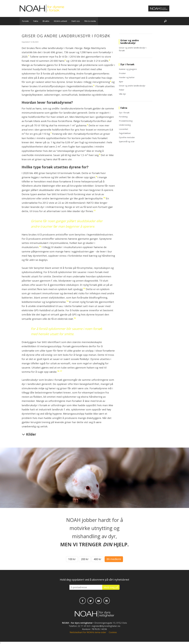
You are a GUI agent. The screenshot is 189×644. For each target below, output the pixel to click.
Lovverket (124, 129)
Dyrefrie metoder (127, 137)
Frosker (122, 73)
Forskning (123, 117)
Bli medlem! (114, 559)
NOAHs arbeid (60, 21)
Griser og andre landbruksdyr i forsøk (133, 49)
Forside (25, 21)
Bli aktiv (46, 21)
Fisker (122, 90)
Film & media (90, 21)
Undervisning (125, 125)
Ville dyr (122, 94)
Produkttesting (126, 121)
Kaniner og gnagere (128, 69)
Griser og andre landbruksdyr (132, 86)
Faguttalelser (125, 133)
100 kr (72, 559)
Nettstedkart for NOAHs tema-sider (88, 632)
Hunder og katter (127, 77)
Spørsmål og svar (127, 141)
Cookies (113, 632)
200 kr (85, 559)
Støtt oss (76, 21)
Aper (121, 82)
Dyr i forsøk (124, 113)
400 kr (98, 559)
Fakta (36, 21)
